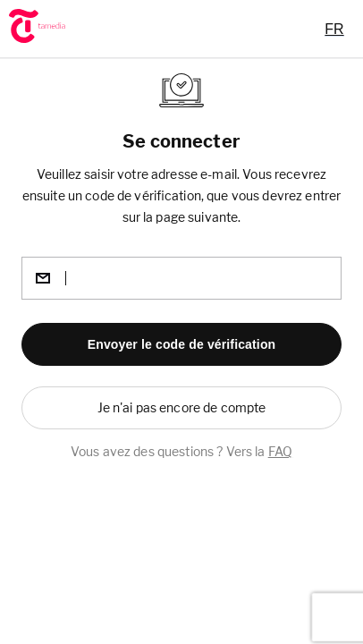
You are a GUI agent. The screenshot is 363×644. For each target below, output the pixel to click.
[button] (181, 344)
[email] (181, 278)
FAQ (280, 451)
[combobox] (334, 29)
